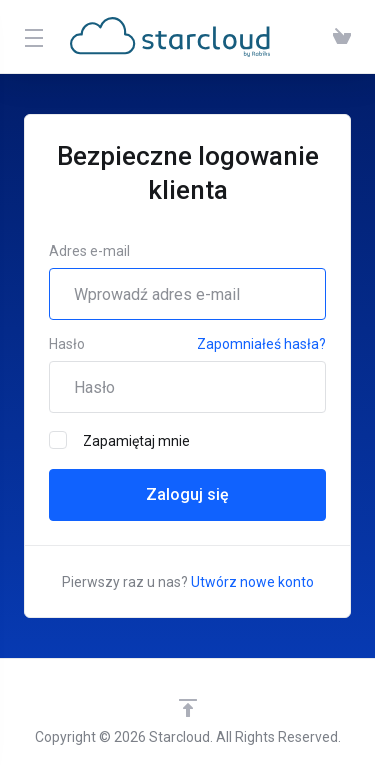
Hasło (67, 344)
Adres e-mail (89, 251)
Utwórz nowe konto (252, 582)
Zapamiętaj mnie (119, 440)
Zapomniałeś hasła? (261, 344)
